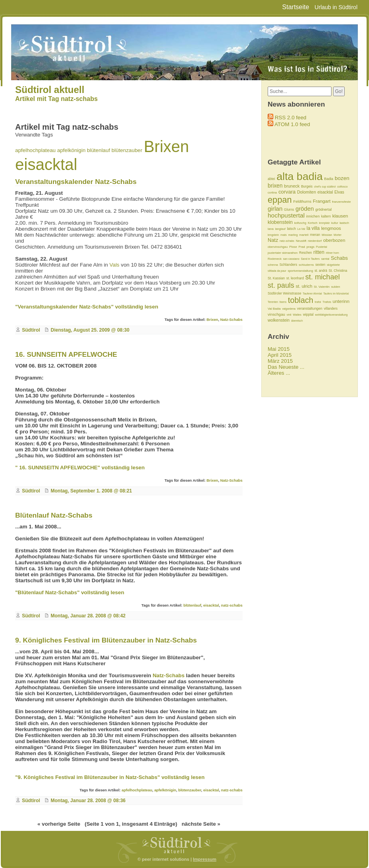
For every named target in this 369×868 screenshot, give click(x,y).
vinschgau (276, 314)
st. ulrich (304, 286)
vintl (289, 315)
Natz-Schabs (231, 320)
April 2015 (280, 355)
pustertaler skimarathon (283, 253)
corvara (287, 192)
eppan (280, 200)
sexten (320, 265)
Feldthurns (302, 201)
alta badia (300, 176)
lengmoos (331, 228)
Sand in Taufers (310, 259)
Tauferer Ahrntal (312, 294)
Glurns (289, 210)
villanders (331, 309)
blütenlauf (99, 150)
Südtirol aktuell (50, 90)
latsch (291, 229)
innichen (313, 216)
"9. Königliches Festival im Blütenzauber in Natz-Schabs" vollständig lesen (110, 777)
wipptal (308, 314)
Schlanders (288, 265)
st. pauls (281, 285)
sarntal (325, 259)
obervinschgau (278, 247)
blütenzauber (127, 150)
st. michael (323, 277)
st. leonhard (295, 278)
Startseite (296, 7)
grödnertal (323, 210)
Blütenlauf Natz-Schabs (54, 515)
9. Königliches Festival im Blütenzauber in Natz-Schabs (106, 640)
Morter (337, 235)
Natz (273, 240)
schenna (273, 265)
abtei (271, 179)
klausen (340, 216)
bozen (342, 178)
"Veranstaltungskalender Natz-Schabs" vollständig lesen (87, 307)
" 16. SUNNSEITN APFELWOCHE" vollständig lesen (80, 468)
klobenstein (280, 222)
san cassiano (291, 259)
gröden (305, 209)
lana (271, 229)
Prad (302, 247)
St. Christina (338, 271)
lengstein (273, 235)
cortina (272, 193)
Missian (327, 235)
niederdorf (315, 241)
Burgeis (307, 186)
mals (284, 235)
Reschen (306, 253)
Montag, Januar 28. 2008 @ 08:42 (88, 616)
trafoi (318, 302)
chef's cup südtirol (325, 187)
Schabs (339, 258)
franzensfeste (341, 202)
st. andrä (321, 271)
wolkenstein (279, 320)
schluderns (306, 265)
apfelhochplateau (36, 150)
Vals (114, 265)
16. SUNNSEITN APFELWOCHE (66, 354)
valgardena (289, 309)
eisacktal (46, 164)
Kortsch (312, 223)
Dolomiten (307, 192)
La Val (301, 229)
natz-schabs (232, 605)
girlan (275, 209)
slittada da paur (277, 271)
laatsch (344, 223)
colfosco (342, 187)
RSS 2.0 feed (291, 118)
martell (304, 235)
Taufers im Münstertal (336, 294)
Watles (297, 315)
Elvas (339, 192)
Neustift (301, 241)
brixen (275, 186)
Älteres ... (279, 373)
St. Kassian (276, 278)
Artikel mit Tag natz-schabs (56, 99)
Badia (329, 179)
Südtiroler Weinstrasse (284, 293)
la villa (313, 228)
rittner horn (332, 253)
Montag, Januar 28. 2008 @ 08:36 (88, 801)
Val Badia (274, 309)
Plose (293, 247)
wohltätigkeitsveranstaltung (332, 315)
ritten (319, 252)
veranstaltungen (310, 308)
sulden (336, 287)
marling (293, 235)
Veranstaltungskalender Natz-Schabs (76, 182)
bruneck (292, 186)
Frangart (322, 201)
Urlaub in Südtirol (336, 7)
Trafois (327, 302)
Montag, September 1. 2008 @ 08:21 (91, 491)
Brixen (166, 146)
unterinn (341, 301)
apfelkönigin (71, 150)
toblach (301, 300)
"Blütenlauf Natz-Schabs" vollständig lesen (70, 592)
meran (315, 235)
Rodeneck (275, 259)
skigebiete (333, 265)
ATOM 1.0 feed (292, 124)
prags (310, 247)
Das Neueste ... (286, 367)
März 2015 (280, 361)
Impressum (205, 859)
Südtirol (31, 330)
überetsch (297, 321)
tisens (283, 302)
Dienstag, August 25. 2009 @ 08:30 (90, 330)
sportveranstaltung (300, 271)
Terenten (273, 302)
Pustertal (322, 247)
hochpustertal (286, 215)
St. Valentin (322, 287)
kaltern (326, 217)
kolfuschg (300, 223)
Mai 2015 (279, 349)
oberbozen (334, 240)
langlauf (280, 229)
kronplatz (325, 223)
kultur (334, 223)
